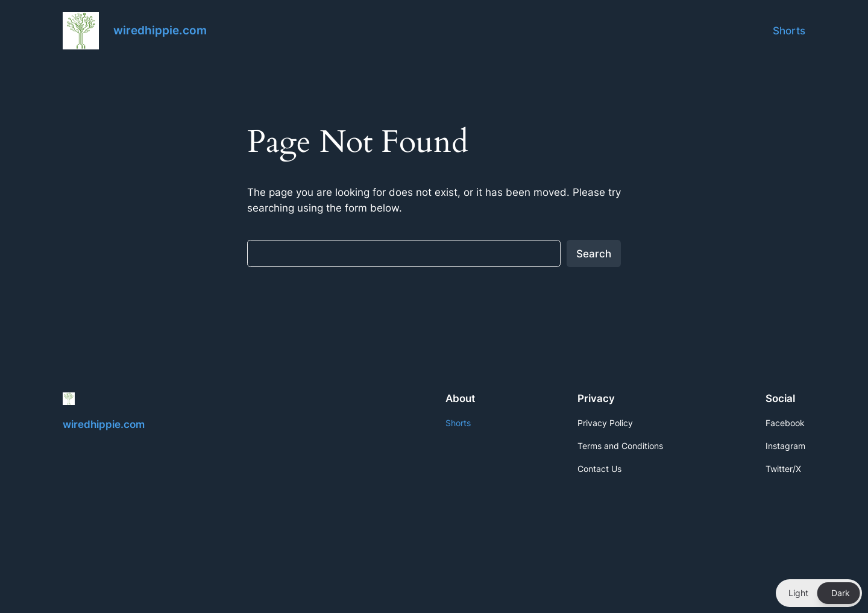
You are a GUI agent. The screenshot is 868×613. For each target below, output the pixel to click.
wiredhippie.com (160, 30)
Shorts (789, 31)
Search (594, 254)
